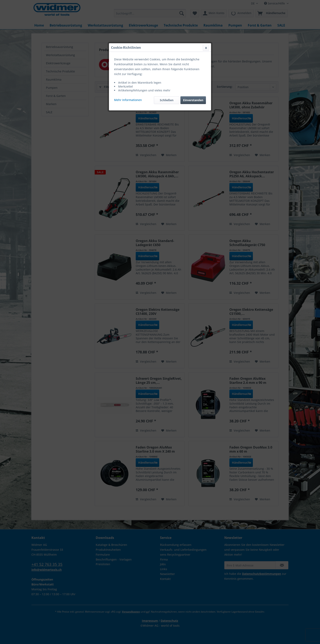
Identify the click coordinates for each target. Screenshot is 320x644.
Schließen (167, 100)
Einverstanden (193, 100)
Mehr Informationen (128, 100)
